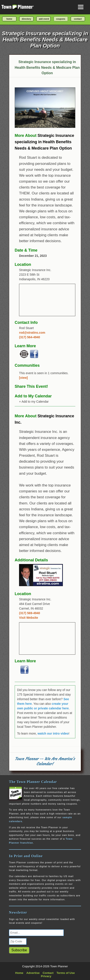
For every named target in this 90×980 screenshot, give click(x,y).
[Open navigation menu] (81, 7)
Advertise (33, 973)
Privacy (46, 976)
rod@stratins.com (32, 333)
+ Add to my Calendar (34, 402)
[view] (23, 378)
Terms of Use (66, 973)
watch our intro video (53, 733)
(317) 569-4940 (30, 613)
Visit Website (29, 618)
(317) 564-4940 (30, 337)
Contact (48, 973)
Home (19, 973)
